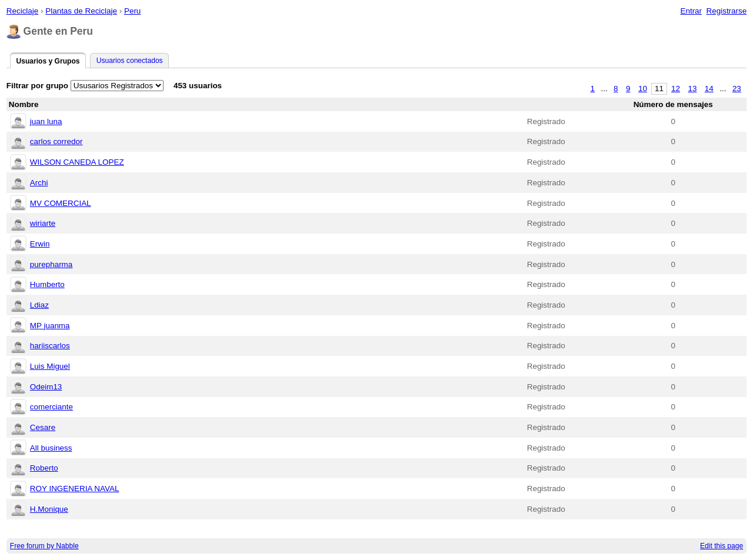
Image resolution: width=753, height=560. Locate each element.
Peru (132, 11)
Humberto (47, 284)
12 (676, 89)
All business (51, 448)
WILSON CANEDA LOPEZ (77, 162)
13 (692, 89)
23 (737, 89)
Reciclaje (23, 11)
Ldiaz (39, 305)
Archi (39, 183)
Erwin (40, 244)
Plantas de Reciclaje (81, 11)
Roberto (44, 468)
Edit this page (722, 546)
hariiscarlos (50, 346)
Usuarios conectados (130, 61)
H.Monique (49, 509)
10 (643, 89)
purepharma (51, 264)
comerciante (51, 407)
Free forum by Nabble (44, 546)
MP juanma (50, 326)
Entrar (691, 11)
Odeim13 (46, 387)
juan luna (46, 121)
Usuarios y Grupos (48, 61)
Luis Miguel (50, 366)
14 (709, 89)
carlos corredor (56, 141)
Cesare (43, 427)
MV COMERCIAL (61, 203)
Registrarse (727, 11)
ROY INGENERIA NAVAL (75, 489)
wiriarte (43, 223)
